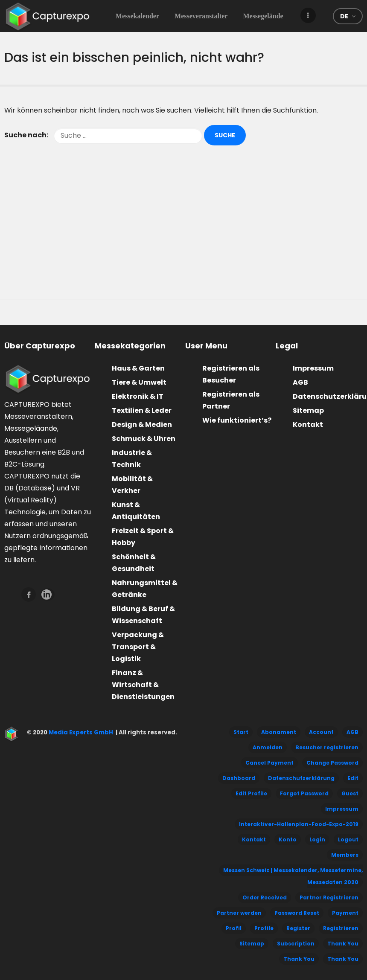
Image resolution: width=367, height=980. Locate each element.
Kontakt (308, 425)
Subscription (296, 944)
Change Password (332, 763)
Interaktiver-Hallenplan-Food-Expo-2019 (299, 824)
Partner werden (239, 913)
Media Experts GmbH (80, 732)
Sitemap (308, 410)
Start (241, 732)
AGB (300, 382)
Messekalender (137, 16)
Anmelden (268, 747)
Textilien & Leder (142, 410)
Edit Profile (251, 793)
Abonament (279, 732)
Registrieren (341, 928)
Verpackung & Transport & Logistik (138, 647)
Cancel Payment (269, 763)
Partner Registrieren (329, 897)
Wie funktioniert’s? (237, 420)
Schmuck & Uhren (144, 439)
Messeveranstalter (201, 16)
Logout (348, 839)
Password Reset (297, 913)
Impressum (313, 368)
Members (345, 855)
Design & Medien (142, 425)
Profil (234, 928)
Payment (345, 913)
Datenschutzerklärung (301, 778)
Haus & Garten (138, 368)
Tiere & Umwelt (139, 382)
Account (321, 732)
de (344, 16)
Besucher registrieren (327, 747)
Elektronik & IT (138, 396)
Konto (288, 839)
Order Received (265, 897)
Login (317, 839)
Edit (353, 778)
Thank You (343, 944)
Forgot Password (304, 793)
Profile (264, 928)
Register (298, 928)
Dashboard (239, 778)
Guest (350, 793)
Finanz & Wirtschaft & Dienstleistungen (143, 685)
